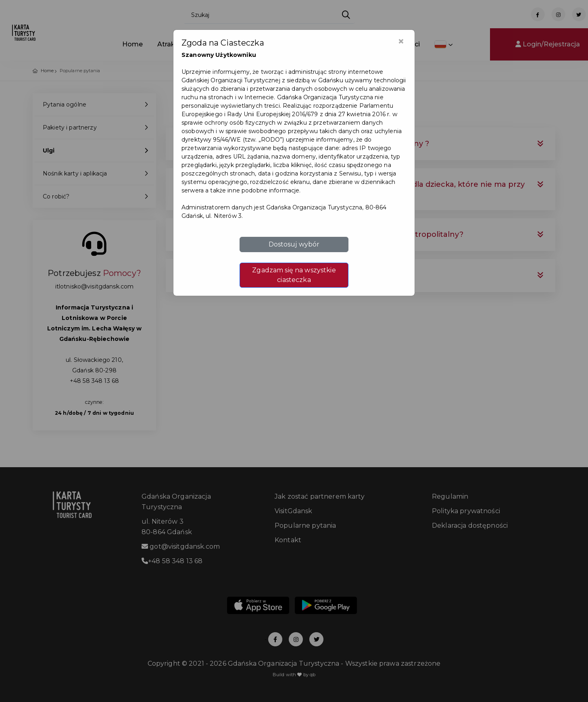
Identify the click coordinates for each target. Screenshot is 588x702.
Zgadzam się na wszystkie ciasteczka (294, 275)
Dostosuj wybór (294, 244)
